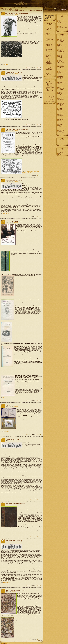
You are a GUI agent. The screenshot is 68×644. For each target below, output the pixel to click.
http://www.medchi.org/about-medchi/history (24, 141)
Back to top (40, 641)
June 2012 (60, 107)
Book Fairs (48, 31)
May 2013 (60, 93)
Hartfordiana (48, 48)
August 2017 (60, 42)
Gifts (47, 47)
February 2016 (61, 60)
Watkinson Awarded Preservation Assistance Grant (50, 88)
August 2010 (60, 134)
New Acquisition (6, 65)
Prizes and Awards (49, 63)
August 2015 (60, 68)
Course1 (49, 6)
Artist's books (48, 28)
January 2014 (61, 86)
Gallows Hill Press (49, 46)
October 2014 (61, 76)
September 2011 (61, 118)
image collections (49, 49)
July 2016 (60, 54)
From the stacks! (49, 44)
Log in (59, 151)
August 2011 (60, 119)
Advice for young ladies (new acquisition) (16, 504)
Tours (47, 72)
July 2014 (60, 79)
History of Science (28, 171)
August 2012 (60, 105)
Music (47, 53)
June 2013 (60, 92)
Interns (47, 51)
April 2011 (60, 124)
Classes (47, 35)
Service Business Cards (12, 7)
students (47, 71)
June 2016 (60, 55)
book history (48, 32)
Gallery (39, 6)
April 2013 (60, 95)
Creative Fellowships (49, 39)
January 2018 (61, 38)
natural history (34, 171)
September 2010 (61, 133)
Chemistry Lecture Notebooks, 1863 (49, 84)
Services (24, 6)
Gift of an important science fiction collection (50, 93)
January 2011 (61, 128)
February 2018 (61, 37)
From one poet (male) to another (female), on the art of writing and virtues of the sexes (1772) (50, 98)
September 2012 (61, 103)
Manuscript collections (50, 52)
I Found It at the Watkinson (61, 144)
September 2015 (61, 66)
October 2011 (61, 117)
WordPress (60, 155)
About (14, 6)
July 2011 (60, 121)
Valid (60, 152)
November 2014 (61, 75)
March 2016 (60, 59)
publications (48, 65)
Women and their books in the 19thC (14, 221)
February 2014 (61, 85)
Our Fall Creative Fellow (50, 91)
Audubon (47, 30)
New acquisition (49, 55)
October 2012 (61, 102)
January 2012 (61, 113)
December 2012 (61, 100)
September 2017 (61, 41)
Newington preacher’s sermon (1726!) (50, 102)
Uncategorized (15, 14)
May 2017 (60, 46)
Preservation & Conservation (48, 62)
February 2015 (61, 73)
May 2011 (60, 123)
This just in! (8, 405)
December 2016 (61, 48)
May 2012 (60, 108)
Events (4, 398)
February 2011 (61, 127)
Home (9, 6)
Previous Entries (4, 643)
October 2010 (61, 132)
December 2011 (61, 114)
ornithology (29, 172)
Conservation (48, 38)
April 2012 (60, 109)
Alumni (47, 26)
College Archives (49, 36)
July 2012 (60, 106)
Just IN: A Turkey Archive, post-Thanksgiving (17, 13)
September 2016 (61, 52)
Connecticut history (49, 37)
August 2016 (60, 53)
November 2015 (61, 64)
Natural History (48, 54)
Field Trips (48, 43)
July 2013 (60, 91)
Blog (54, 6)
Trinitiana (47, 73)
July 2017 (60, 43)
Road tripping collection (50, 67)
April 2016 (60, 58)
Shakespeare (48, 68)
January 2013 (61, 98)
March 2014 (60, 84)
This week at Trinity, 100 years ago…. (15, 541)
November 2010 (61, 130)
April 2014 (60, 82)
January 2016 (61, 62)
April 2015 (60, 70)
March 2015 (60, 71)
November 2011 (61, 116)
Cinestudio (48, 33)
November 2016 (61, 49)
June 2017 (60, 44)
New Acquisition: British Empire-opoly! (15, 590)
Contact (18, 6)
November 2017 (61, 39)
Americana (48, 27)
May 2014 (60, 81)
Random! (47, 66)
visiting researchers (49, 76)
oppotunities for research (48, 58)
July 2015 (60, 69)
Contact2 (34, 6)
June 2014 (60, 80)
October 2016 (61, 50)
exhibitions (48, 42)
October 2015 (61, 65)
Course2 (59, 6)
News (47, 57)
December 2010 (61, 129)
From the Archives (6, 214)
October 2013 (61, 87)
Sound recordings (49, 70)
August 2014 (60, 78)
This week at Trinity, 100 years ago (14, 72)
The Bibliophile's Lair (10, 9)
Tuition (44, 6)
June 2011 (60, 122)
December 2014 (61, 74)
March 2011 (60, 125)
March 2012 (60, 111)
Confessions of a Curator (61, 141)
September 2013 (61, 89)
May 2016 (60, 57)
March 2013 (60, 96)
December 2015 (61, 63)
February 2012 (61, 112)
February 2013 (61, 97)
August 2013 (60, 90)
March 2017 (60, 47)
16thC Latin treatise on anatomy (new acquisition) (18, 129)
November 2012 (61, 101)
